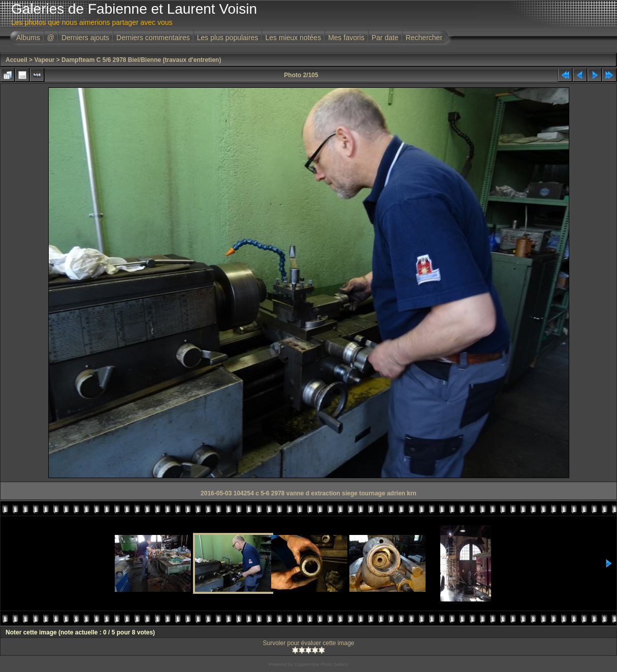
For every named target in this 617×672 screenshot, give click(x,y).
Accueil (17, 60)
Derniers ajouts (85, 38)
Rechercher (424, 38)
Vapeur (44, 60)
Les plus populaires (228, 38)
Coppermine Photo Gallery (321, 664)
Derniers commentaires (153, 38)
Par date (385, 38)
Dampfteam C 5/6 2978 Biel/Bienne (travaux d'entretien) (141, 60)
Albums (28, 38)
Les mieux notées (293, 38)
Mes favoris (346, 38)
